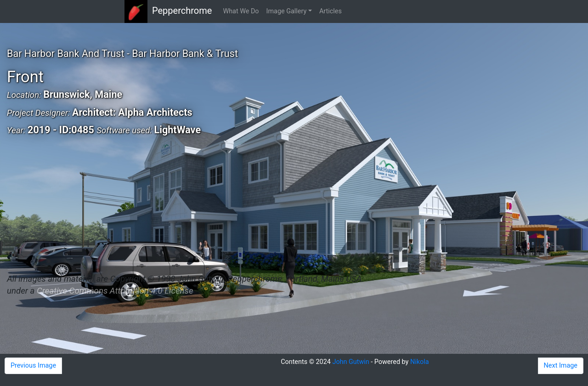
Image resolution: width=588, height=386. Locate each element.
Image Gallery (287, 11)
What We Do (241, 11)
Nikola (420, 362)
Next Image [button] (561, 366)
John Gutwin (351, 362)
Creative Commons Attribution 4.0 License (115, 291)
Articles (331, 11)
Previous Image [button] (33, 366)
